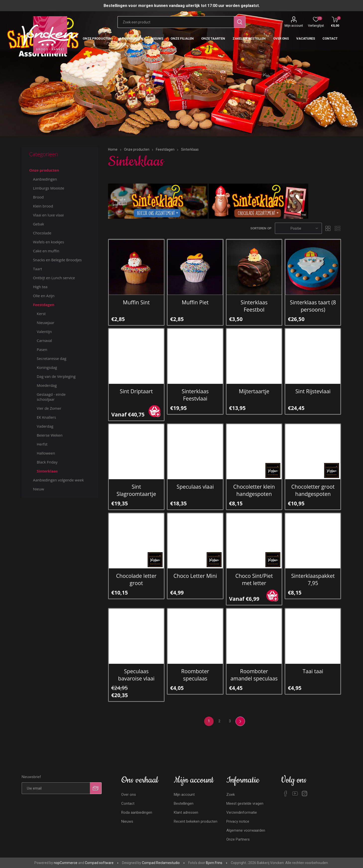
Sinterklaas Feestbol (254, 306)
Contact (128, 803)
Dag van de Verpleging (56, 376)
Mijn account (294, 26)
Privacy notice (238, 821)
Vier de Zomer (49, 408)
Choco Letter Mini (195, 576)
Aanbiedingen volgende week (58, 480)
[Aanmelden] (56, 788)
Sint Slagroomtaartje (136, 490)
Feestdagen (44, 305)
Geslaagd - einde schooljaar (51, 397)
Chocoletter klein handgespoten (254, 490)
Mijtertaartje (254, 391)
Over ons (129, 795)
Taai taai (313, 671)
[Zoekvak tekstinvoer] (176, 22)
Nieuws (127, 821)
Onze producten (44, 170)
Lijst (338, 228)
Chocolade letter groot (136, 579)
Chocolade (42, 233)
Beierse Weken (50, 435)
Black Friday (47, 462)
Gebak (38, 224)
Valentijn (44, 332)
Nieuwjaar (45, 323)
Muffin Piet (195, 302)
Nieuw (38, 489)
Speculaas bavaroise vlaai (136, 675)
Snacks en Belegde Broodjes (57, 260)
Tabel (328, 228)
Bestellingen (184, 803)
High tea (40, 287)
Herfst (42, 444)
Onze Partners (238, 839)
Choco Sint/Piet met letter (254, 579)
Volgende (240, 721)
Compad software (99, 863)
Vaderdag (45, 426)
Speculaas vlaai (195, 487)
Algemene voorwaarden (246, 830)
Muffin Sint (136, 302)
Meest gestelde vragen (245, 803)
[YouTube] (295, 794)
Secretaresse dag (51, 358)
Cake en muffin (46, 251)
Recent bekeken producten (196, 821)
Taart (37, 269)
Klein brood (43, 206)
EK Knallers (46, 417)
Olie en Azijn (44, 296)
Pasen (42, 349)
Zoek (231, 795)
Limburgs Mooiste (48, 188)
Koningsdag (47, 367)
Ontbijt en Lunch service (54, 278)
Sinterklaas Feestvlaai (195, 395)
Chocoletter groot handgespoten (313, 490)
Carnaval (44, 340)
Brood (38, 197)
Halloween (46, 453)
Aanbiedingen (45, 179)
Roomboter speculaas (195, 675)
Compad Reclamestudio (161, 863)
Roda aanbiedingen (137, 812)
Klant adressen (186, 812)
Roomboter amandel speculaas (254, 675)
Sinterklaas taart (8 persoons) (313, 306)
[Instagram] (304, 794)
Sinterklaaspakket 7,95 (313, 579)
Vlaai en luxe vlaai (48, 215)
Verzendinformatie (242, 812)
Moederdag (47, 385)
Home (113, 149)
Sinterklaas (47, 471)
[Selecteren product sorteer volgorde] (298, 228)
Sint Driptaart (136, 391)
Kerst (41, 314)
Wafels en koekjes (48, 242)
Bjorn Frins (214, 863)
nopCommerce (66, 863)
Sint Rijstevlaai (313, 391)
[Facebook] (286, 794)
